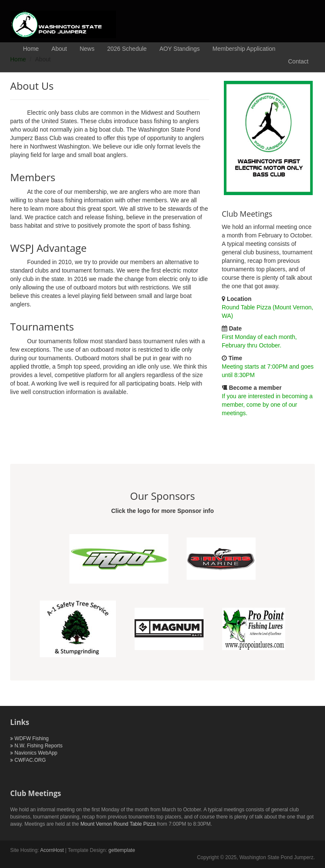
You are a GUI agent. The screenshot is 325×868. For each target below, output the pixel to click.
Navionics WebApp (34, 753)
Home (31, 49)
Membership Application (244, 49)
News (87, 49)
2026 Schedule (127, 49)
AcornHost (53, 850)
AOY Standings (180, 49)
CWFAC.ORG (28, 760)
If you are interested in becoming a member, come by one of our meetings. (267, 405)
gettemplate (122, 850)
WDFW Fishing (29, 738)
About (59, 49)
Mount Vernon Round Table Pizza (118, 824)
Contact (298, 61)
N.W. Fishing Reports (36, 746)
